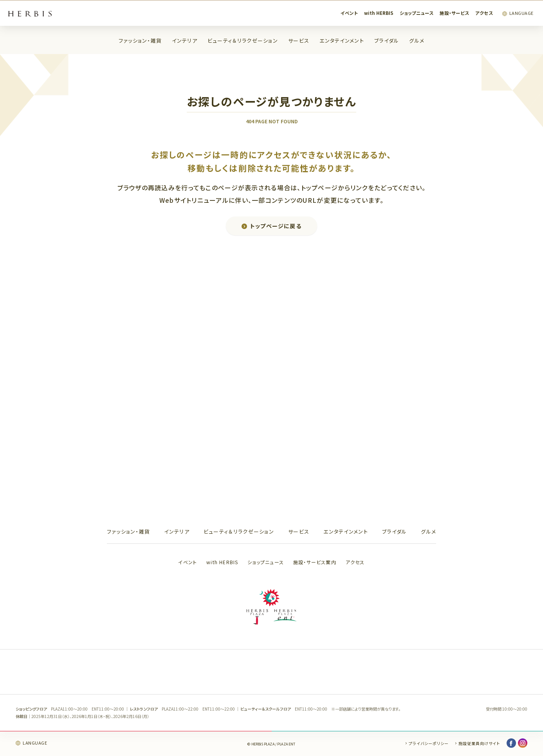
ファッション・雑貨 (140, 41)
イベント (349, 13)
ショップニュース (417, 13)
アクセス (484, 13)
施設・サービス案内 (315, 562)
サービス (299, 41)
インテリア (185, 41)
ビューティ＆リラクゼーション (243, 41)
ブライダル (387, 41)
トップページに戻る (276, 226)
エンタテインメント (342, 41)
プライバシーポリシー (429, 743)
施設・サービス (454, 13)
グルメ (417, 41)
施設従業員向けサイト (479, 743)
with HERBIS (379, 13)
